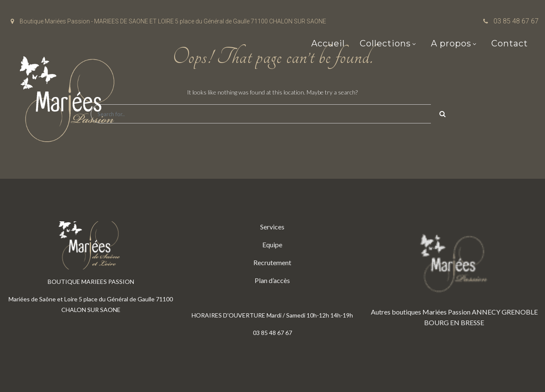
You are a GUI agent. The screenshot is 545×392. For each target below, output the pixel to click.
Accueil (328, 43)
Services (272, 227)
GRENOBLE (520, 312)
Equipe (272, 245)
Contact (510, 43)
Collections (385, 43)
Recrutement (272, 262)
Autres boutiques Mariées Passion (421, 312)
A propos (451, 43)
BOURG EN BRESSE (454, 322)
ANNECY (486, 312)
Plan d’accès (272, 280)
